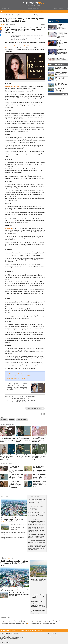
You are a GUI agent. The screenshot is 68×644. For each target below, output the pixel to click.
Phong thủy (15, 15)
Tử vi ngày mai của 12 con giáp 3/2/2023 (21, 45)
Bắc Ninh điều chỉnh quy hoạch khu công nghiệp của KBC (61, 85)
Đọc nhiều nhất (34, 497)
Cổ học (3, 15)
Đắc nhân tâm (26, 15)
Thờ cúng (9, 15)
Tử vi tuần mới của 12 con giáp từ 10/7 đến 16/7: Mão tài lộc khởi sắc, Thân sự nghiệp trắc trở (7, 457)
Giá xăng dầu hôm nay (23, 620)
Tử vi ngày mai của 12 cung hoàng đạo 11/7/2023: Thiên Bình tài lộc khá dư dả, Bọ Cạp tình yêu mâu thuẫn (40, 469)
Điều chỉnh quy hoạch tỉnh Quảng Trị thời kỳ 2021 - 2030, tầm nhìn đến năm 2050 (36, 536)
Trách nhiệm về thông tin (5, 642)
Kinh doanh (41, 11)
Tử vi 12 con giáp (9, 48)
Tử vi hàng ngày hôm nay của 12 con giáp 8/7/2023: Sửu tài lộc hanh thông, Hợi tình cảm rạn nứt (39, 457)
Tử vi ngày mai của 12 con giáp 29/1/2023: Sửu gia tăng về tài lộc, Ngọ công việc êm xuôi (25, 401)
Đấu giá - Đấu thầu (32, 11)
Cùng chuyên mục (6, 464)
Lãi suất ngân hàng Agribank (51, 622)
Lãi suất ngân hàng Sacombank (8, 624)
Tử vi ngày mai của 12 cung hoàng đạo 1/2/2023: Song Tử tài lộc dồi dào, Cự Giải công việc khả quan (27, 39)
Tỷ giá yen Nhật (61, 620)
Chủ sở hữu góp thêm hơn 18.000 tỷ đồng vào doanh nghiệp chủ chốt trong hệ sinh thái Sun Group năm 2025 (38, 606)
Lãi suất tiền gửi (40, 622)
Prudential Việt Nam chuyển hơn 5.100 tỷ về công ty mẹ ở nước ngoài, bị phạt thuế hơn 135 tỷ (62, 35)
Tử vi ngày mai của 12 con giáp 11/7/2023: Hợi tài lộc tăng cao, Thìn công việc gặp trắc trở (23, 439)
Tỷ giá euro (48, 620)
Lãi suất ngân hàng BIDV (22, 624)
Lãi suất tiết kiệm (32, 622)
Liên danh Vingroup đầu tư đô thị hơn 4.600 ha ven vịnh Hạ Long (61, 69)
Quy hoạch (6, 11)
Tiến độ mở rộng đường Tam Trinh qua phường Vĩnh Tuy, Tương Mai (37, 596)
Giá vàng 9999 (14, 620)
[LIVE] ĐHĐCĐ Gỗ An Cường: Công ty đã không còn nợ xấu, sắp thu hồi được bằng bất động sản (62, 52)
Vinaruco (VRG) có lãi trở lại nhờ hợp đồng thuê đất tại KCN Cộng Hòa (61, 74)
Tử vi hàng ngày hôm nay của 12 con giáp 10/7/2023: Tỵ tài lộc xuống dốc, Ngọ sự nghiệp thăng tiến (7, 439)
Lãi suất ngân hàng (23, 622)
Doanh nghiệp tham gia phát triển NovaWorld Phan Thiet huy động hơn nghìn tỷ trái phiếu (37, 501)
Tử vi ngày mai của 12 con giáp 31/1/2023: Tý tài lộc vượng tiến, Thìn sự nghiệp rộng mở (17, 387)
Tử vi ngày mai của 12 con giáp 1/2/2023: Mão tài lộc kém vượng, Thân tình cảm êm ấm (27, 36)
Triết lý (20, 15)
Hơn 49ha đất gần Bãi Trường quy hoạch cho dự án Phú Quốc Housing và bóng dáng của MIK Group (60, 90)
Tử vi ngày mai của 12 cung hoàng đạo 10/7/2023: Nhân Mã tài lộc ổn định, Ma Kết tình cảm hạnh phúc (15, 485)
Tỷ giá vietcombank (6, 622)
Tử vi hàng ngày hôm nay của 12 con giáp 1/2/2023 (18, 379)
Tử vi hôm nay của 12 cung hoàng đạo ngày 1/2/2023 (18, 376)
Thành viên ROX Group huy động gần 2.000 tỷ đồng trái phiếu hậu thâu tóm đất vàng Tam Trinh (19, 594)
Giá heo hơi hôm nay (40, 620)
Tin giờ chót (5, 497)
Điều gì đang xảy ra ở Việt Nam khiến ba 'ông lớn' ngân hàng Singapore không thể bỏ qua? (62, 44)
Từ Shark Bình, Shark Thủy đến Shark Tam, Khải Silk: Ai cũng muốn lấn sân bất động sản (61, 79)
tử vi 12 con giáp (4, 420)
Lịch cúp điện (14, 622)
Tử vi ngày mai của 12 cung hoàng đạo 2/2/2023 (17, 373)
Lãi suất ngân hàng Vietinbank (35, 624)
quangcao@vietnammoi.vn (55, 636)
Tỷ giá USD (54, 620)
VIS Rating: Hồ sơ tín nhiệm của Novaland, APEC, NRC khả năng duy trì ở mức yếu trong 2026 (19, 526)
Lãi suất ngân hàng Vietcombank (50, 624)
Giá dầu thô (31, 620)
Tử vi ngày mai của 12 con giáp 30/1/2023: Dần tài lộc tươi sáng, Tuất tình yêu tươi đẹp (24, 398)
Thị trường (13, 11)
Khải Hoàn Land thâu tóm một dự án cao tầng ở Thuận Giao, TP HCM (13, 519)
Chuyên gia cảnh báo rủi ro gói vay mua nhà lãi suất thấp (13, 533)
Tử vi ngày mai (9, 228)
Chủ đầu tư (24, 11)
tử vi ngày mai (12, 420)
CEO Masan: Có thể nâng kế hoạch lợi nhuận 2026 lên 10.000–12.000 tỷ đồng (62, 27)
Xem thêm (64, 94)
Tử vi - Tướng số (35, 15)
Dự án (18, 11)
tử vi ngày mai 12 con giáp (22, 420)
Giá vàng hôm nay (5, 620)
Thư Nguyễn (3, 24)
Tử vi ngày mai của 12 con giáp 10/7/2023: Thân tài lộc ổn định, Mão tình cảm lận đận (23, 457)
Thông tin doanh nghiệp (57, 65)
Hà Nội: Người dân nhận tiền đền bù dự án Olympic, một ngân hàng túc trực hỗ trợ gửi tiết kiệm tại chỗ (36, 514)
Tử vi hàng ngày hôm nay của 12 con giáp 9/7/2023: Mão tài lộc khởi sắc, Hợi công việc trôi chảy (39, 439)
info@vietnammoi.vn (6, 641)
